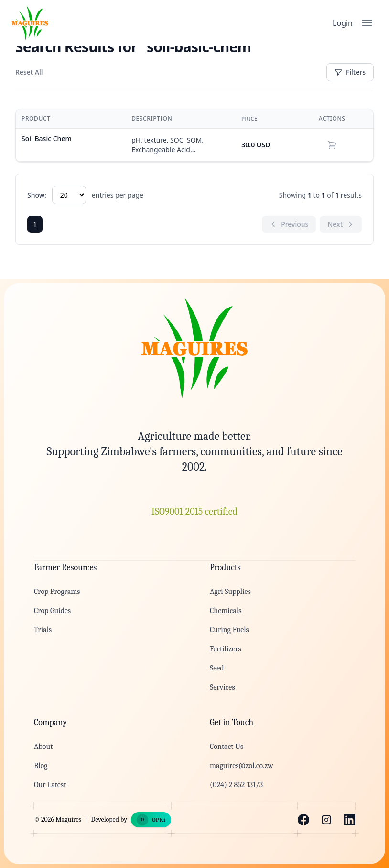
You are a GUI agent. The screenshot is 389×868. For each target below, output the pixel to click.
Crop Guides (52, 611)
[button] (332, 145)
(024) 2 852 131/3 (236, 785)
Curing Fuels (229, 630)
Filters (350, 72)
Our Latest (50, 785)
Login (343, 23)
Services (222, 687)
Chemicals (226, 611)
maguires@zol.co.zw (242, 766)
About (43, 747)
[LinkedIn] (349, 820)
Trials (43, 630)
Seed (217, 668)
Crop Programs (57, 592)
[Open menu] (367, 23)
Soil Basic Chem (47, 138)
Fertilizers (226, 649)
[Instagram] (326, 820)
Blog (41, 766)
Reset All (29, 72)
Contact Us (227, 747)
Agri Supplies (230, 592)
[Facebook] (303, 820)
